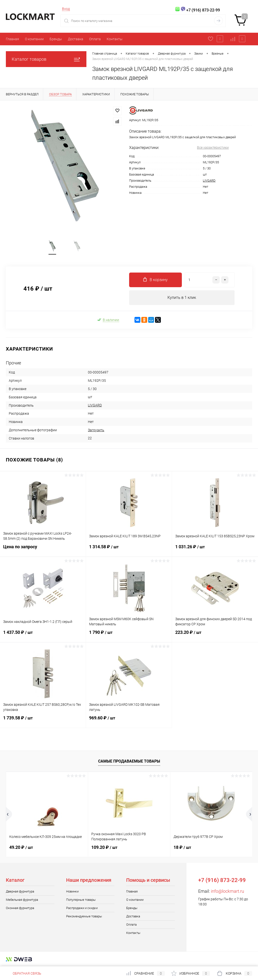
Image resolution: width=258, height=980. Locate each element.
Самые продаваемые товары (129, 761)
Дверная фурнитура (20, 892)
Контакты (115, 39)
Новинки (72, 892)
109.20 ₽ (104, 848)
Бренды (56, 39)
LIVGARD (209, 181)
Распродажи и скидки (82, 908)
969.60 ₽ (129, 721)
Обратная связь (24, 973)
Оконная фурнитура (20, 908)
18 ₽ (182, 848)
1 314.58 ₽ (129, 550)
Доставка (76, 39)
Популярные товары (81, 900)
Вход (66, 9)
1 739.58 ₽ (43, 721)
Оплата (95, 39)
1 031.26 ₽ (215, 550)
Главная (12, 39)
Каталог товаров (46, 59)
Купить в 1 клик (182, 298)
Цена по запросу (43, 550)
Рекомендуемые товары (84, 916)
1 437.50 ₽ (43, 636)
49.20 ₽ (21, 848)
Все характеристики (213, 147)
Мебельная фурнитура (22, 900)
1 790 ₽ (129, 636)
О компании (34, 39)
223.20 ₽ (215, 636)
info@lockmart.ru (227, 891)
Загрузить (96, 430)
